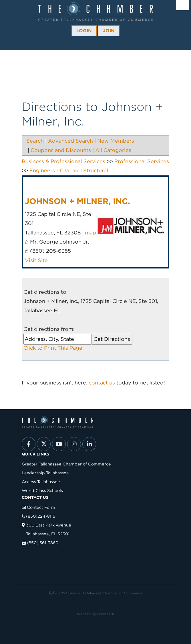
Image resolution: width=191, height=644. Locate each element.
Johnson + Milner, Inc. (77, 201)
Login (84, 31)
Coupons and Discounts (61, 150)
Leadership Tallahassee (45, 473)
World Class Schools (42, 490)
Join (109, 31)
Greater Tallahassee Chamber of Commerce (66, 464)
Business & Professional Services (63, 161)
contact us (102, 383)
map (90, 233)
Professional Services (142, 161)
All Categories (113, 150)
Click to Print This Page (53, 348)
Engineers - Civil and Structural (69, 170)
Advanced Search (70, 141)
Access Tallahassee (41, 482)
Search (35, 141)
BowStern (106, 614)
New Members (116, 141)
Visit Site (36, 260)
